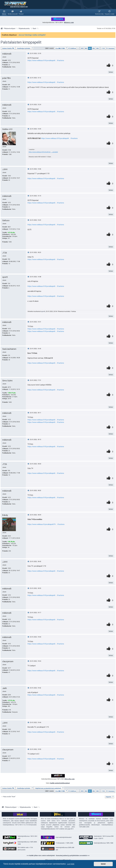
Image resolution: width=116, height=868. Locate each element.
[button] (61, 48)
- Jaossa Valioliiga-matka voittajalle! (31, 35)
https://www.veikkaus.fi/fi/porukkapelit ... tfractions (46, 60)
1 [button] (78, 48)
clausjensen (8, 661)
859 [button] (82, 48)
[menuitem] (13, 12)
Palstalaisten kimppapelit (21, 42)
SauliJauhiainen (9, 349)
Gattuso (6, 220)
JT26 (5, 253)
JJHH (5, 169)
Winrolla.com (70, 779)
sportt (5, 277)
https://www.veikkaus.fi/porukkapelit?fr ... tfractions (46, 524)
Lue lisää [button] (71, 864)
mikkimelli (7, 54)
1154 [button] (103, 48)
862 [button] (94, 48)
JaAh (5, 688)
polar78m (7, 78)
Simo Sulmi (7, 381)
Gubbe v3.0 (7, 129)
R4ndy (5, 515)
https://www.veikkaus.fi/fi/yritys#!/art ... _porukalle (43, 152)
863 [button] (98, 48)
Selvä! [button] (103, 864)
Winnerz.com (69, 22)
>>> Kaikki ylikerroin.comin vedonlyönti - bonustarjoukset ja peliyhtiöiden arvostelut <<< (58, 856)
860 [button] (86, 48)
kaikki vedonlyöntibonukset (60, 783)
